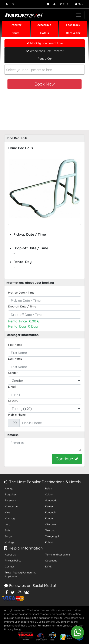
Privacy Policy (13, 561)
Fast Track (73, 25)
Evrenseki (11, 500)
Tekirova (50, 530)
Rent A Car (73, 33)
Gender (13, 373)
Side (7, 530)
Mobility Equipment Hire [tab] (45, 43)
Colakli (49, 494)
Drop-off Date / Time (22, 306)
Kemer (49, 506)
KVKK (49, 566)
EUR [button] (65, 4)
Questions (51, 561)
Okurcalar (51, 524)
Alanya (9, 488)
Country (13, 401)
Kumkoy (10, 518)
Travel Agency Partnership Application (21, 574)
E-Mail (12, 387)
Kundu (49, 518)
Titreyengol (52, 536)
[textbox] (44, 70)
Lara (8, 524)
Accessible (44, 25)
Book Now (45, 84)
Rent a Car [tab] (45, 59)
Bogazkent (11, 494)
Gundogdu (51, 500)
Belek (48, 488)
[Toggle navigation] (79, 15)
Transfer (16, 25)
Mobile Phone (17, 415)
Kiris (8, 512)
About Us (10, 555)
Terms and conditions (58, 555)
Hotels (44, 33)
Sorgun (9, 536)
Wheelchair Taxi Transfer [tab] (45, 51)
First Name (15, 345)
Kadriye (10, 542)
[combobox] (44, 70)
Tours (16, 33)
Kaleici (49, 542)
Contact (9, 566)
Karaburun (11, 506)
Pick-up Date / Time (21, 292)
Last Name (15, 359)
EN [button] (78, 4)
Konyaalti (51, 512)
